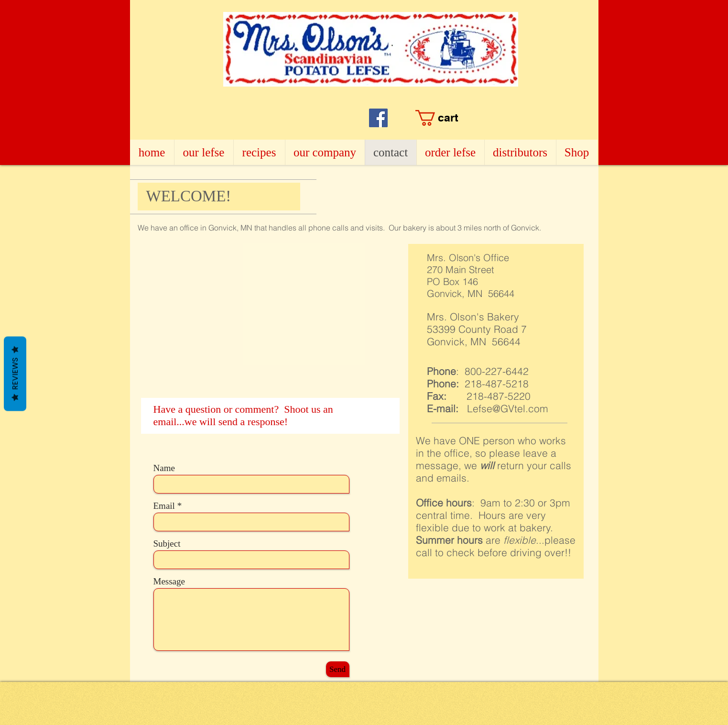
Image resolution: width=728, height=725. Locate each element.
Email (164, 506)
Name (164, 468)
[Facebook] (378, 118)
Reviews (15, 374)
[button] (476, 118)
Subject (167, 544)
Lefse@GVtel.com (508, 408)
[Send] (338, 669)
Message (169, 581)
